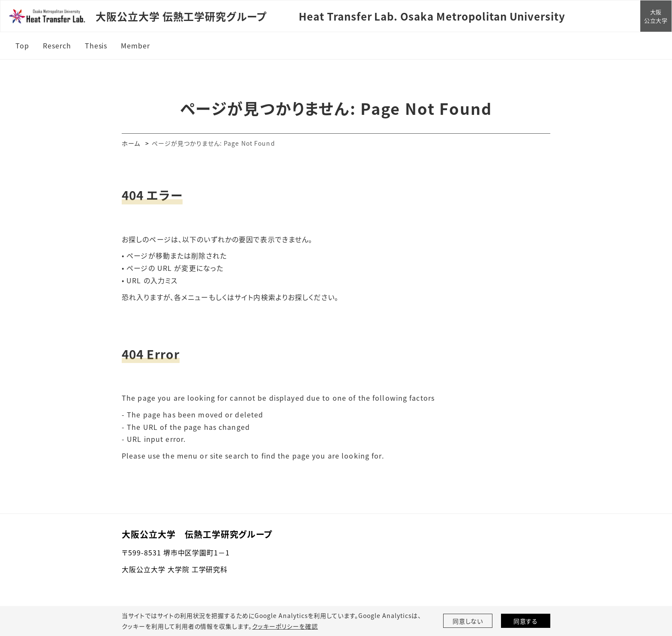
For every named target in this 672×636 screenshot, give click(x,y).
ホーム (131, 143)
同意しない (468, 621)
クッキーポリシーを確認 (285, 626)
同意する (526, 621)
